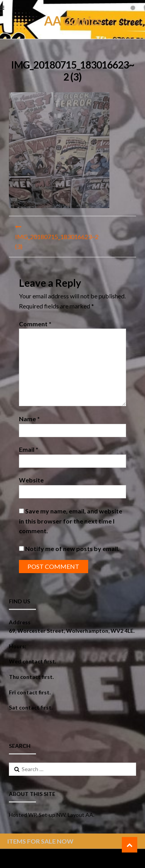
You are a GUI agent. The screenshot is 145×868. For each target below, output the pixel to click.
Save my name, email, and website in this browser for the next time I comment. (71, 521)
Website (31, 480)
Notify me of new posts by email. (72, 549)
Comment (35, 324)
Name (29, 419)
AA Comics (73, 21)
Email (29, 449)
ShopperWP (102, 859)
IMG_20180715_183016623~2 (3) (57, 242)
